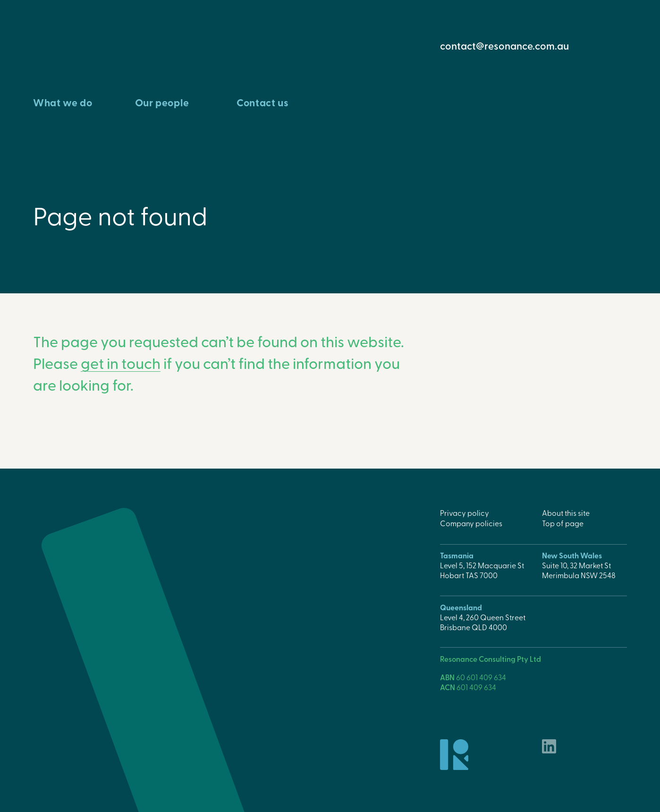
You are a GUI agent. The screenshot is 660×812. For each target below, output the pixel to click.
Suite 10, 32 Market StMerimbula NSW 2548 (579, 570)
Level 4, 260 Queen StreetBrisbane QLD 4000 (483, 622)
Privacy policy (465, 513)
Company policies (471, 523)
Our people (162, 102)
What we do (63, 102)
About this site (566, 513)
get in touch (121, 363)
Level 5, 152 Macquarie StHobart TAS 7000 (482, 570)
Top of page (563, 523)
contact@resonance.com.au (504, 45)
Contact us (262, 102)
